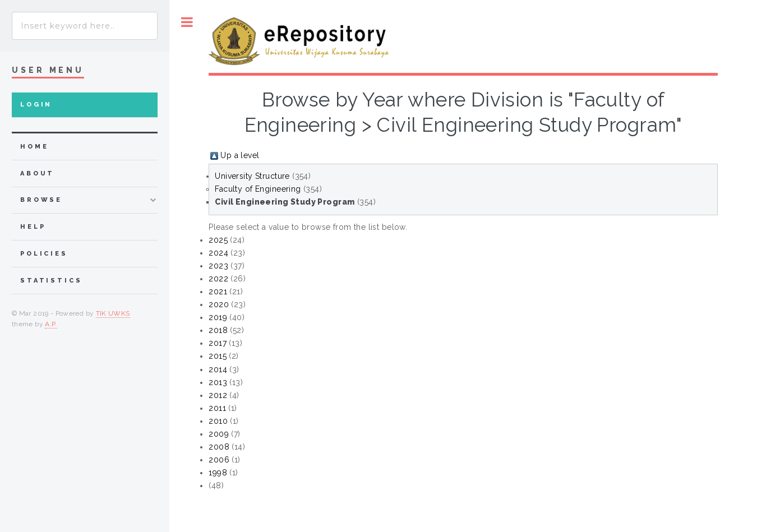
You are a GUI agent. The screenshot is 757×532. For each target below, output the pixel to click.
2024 (218, 253)
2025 (218, 240)
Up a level (240, 155)
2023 (218, 266)
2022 (218, 279)
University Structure (252, 176)
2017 (218, 343)
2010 (218, 421)
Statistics (51, 281)
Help (33, 227)
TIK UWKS (113, 313)
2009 (219, 434)
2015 (218, 356)
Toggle (187, 22)
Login (36, 105)
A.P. (51, 324)
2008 (219, 447)
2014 (218, 369)
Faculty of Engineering (258, 189)
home (34, 147)
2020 (219, 304)
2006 (219, 460)
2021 (218, 292)
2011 (217, 408)
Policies (44, 254)
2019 (218, 317)
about (37, 174)
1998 (218, 473)
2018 (218, 330)
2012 (218, 395)
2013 (218, 382)
